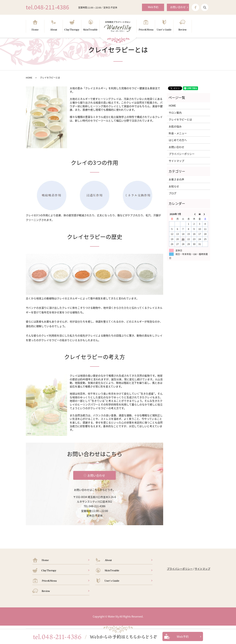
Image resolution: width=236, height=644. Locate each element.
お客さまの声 (176, 179)
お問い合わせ (178, 7)
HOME (29, 78)
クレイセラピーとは (180, 119)
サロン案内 (175, 113)
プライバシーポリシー (182, 154)
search (205, 7)
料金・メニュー (178, 133)
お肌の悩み (175, 126)
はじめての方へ (178, 140)
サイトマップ (176, 161)
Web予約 (153, 7)
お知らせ (174, 186)
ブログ (173, 193)
